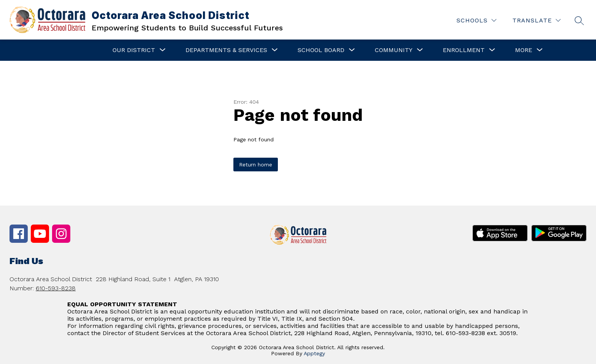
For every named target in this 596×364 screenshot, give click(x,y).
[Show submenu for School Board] (321, 50)
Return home (256, 165)
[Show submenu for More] (524, 50)
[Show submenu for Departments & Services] (226, 50)
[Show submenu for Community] (394, 50)
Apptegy (314, 353)
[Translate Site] (537, 20)
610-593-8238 (56, 288)
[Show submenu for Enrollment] (464, 50)
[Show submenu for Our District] (134, 50)
